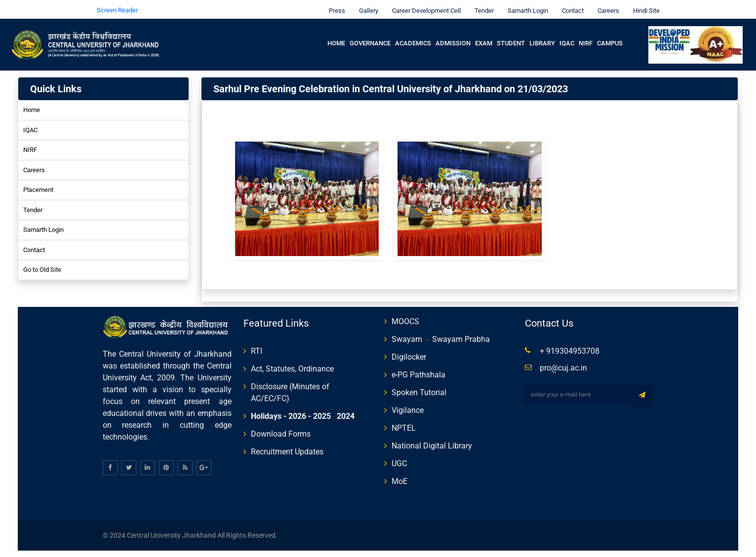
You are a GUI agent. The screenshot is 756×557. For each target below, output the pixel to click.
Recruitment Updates (287, 446)
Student (511, 38)
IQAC (567, 38)
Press (335, 5)
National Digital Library (432, 440)
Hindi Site (644, 5)
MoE (399, 476)
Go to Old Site (42, 264)
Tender (482, 5)
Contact (570, 5)
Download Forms (281, 428)
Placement (38, 184)
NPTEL (404, 423)
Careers (606, 5)
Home (336, 38)
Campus (610, 38)
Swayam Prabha (461, 334)
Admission (453, 38)
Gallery (366, 5)
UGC (399, 458)
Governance (370, 38)
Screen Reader (117, 5)
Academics (413, 38)
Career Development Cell (424, 5)
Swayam (407, 334)
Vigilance (408, 405)
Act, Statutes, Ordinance (292, 363)
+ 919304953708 (570, 346)
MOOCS (405, 316)
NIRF (586, 38)
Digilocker (409, 352)
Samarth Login (525, 5)
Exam (484, 38)
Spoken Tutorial (419, 387)
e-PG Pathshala (418, 369)
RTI (257, 346)
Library (542, 38)
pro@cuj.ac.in (563, 362)
